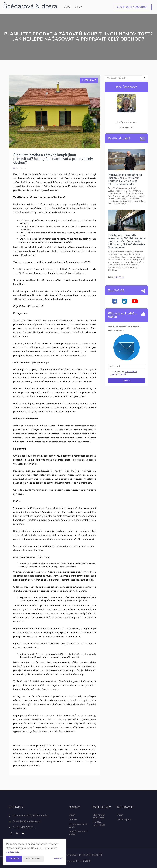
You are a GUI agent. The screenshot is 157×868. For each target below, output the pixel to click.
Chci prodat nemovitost (132, 7)
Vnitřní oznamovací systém (78, 833)
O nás (72, 815)
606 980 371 (28, 827)
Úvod (67, 7)
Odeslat (127, 380)
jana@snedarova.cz (30, 821)
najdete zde (12, 852)
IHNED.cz (119, 277)
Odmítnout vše (33, 859)
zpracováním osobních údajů (124, 373)
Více (78, 7)
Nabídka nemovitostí (99, 824)
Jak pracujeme (124, 820)
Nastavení (58, 858)
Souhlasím (14, 859)
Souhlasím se (118, 372)
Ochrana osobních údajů (78, 825)
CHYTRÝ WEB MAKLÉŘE (90, 855)
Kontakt (73, 820)
